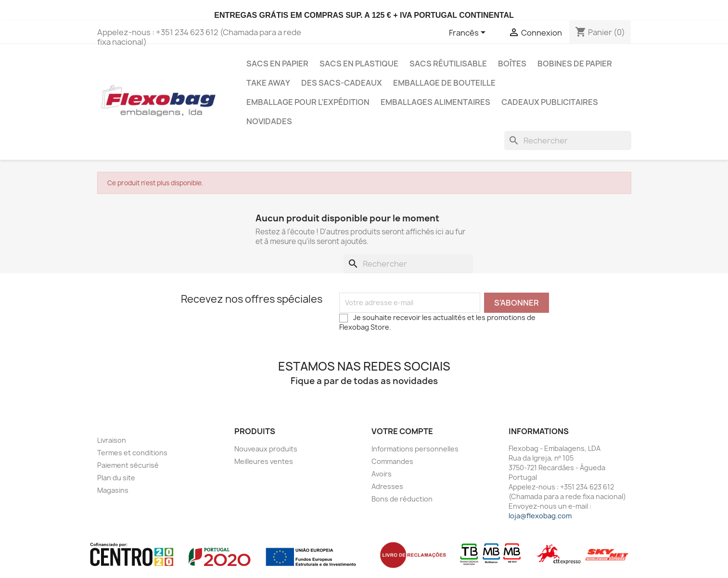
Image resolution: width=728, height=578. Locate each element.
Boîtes (512, 64)
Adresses (387, 486)
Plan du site (116, 478)
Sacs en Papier (277, 64)
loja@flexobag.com (540, 516)
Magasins (113, 490)
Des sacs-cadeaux (342, 83)
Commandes (392, 461)
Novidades (269, 121)
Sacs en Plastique (359, 64)
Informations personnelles (415, 449)
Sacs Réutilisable (448, 64)
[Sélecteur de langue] (469, 33)
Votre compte (402, 431)
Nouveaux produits (266, 449)
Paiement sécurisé (128, 465)
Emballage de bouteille (444, 83)
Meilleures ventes (264, 461)
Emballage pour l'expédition (308, 102)
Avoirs (382, 474)
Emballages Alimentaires (435, 102)
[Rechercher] (568, 141)
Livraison (112, 440)
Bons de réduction (402, 499)
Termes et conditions (132, 453)
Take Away (268, 83)
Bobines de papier (575, 64)
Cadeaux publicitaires (550, 102)
